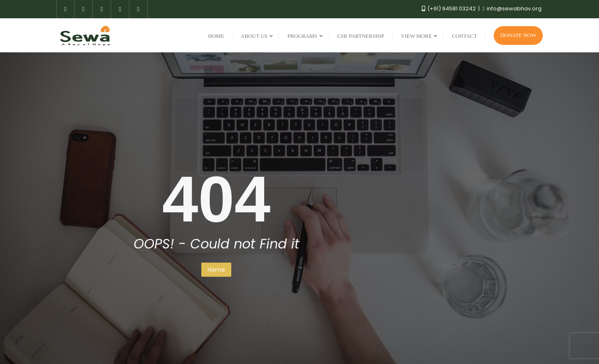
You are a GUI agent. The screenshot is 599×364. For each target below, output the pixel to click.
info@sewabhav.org (512, 9)
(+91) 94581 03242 (449, 9)
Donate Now (518, 35)
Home (216, 270)
